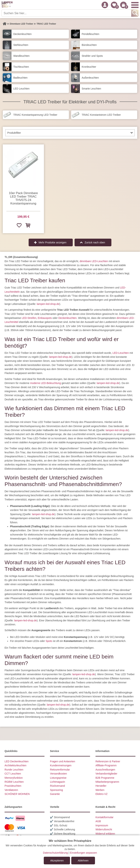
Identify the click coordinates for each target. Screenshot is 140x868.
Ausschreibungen (105, 770)
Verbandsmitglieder (106, 774)
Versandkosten (58, 774)
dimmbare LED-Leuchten (94, 261)
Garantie (55, 794)
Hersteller (101, 786)
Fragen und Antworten (63, 761)
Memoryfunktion (14, 778)
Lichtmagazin (58, 782)
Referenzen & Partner (108, 761)
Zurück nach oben (95, 242)
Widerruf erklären (105, 834)
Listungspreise (58, 778)
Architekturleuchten (15, 765)
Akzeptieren (57, 861)
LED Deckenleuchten (17, 761)
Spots (49, 641)
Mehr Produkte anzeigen (53, 242)
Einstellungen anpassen (83, 853)
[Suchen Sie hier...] (67, 13)
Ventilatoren (11, 790)
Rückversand (57, 786)
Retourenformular (60, 770)
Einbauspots (45, 318)
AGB (98, 821)
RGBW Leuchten (14, 782)
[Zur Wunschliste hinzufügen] (19, 225)
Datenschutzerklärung (55, 853)
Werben (100, 790)
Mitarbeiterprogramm (107, 782)
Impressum (102, 825)
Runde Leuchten (14, 770)
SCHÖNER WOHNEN (17, 794)
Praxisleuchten (13, 786)
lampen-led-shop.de (48, 304)
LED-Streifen (29, 318)
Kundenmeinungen (61, 765)
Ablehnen (83, 861)
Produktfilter (14, 133)
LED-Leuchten (121, 353)
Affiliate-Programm (106, 765)
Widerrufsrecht (104, 829)
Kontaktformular (105, 817)
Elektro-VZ (102, 794)
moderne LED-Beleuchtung (45, 383)
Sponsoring (56, 790)
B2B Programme (105, 778)
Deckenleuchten (67, 318)
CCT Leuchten (13, 774)
